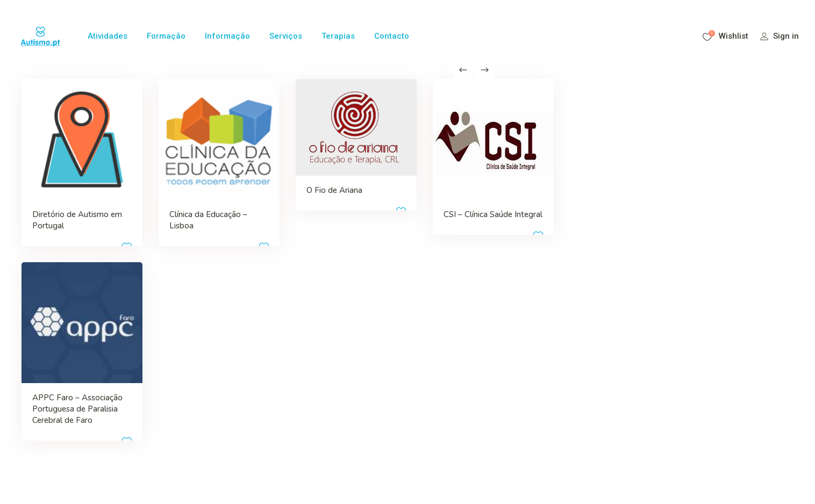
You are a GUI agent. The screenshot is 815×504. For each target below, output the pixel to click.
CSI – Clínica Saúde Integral (375, 188)
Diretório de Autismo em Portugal (54, 194)
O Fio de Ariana (271, 165)
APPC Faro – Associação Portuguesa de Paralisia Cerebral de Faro (63, 368)
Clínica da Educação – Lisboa (158, 194)
